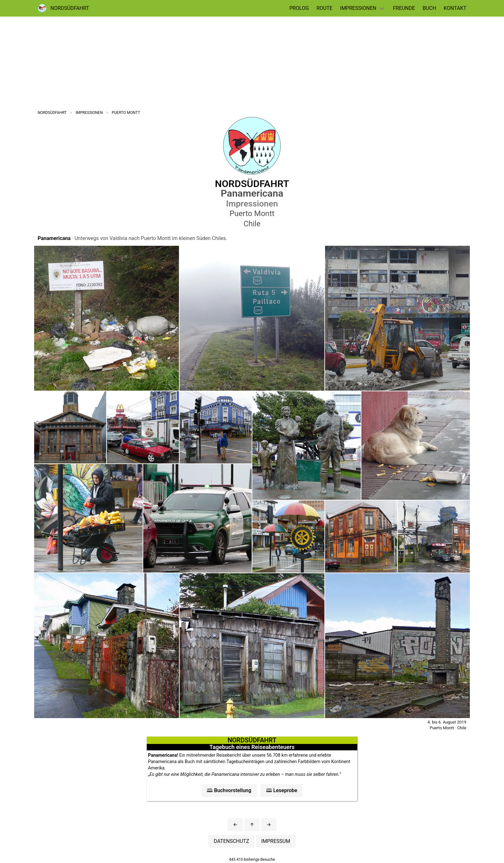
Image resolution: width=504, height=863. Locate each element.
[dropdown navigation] (363, 8)
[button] (229, 791)
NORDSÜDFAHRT (52, 113)
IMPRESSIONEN (89, 113)
